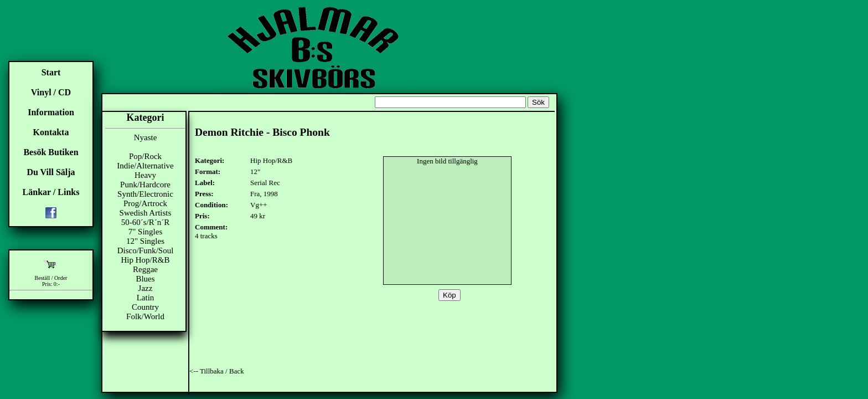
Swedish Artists (146, 213)
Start (51, 72)
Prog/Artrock (145, 203)
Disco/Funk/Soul (146, 250)
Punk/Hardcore (145, 185)
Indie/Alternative (145, 166)
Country (145, 307)
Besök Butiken (51, 152)
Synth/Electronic (145, 194)
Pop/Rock (145, 156)
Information (51, 112)
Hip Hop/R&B (146, 260)
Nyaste (146, 137)
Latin (146, 298)
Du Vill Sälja (51, 172)
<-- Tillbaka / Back (217, 371)
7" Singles (146, 232)
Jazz (146, 288)
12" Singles (145, 241)
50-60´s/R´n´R (146, 222)
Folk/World (145, 316)
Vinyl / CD (51, 92)
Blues (145, 279)
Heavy (145, 175)
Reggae (145, 269)
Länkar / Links (51, 192)
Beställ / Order (51, 278)
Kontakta (51, 132)
